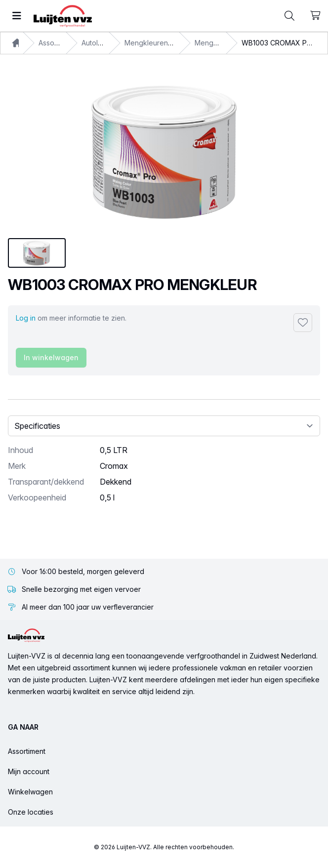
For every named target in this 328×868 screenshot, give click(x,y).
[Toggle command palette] (289, 16)
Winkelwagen (30, 792)
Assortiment (27, 751)
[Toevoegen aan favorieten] (303, 323)
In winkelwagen (51, 357)
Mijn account (29, 771)
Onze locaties (31, 812)
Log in (26, 318)
